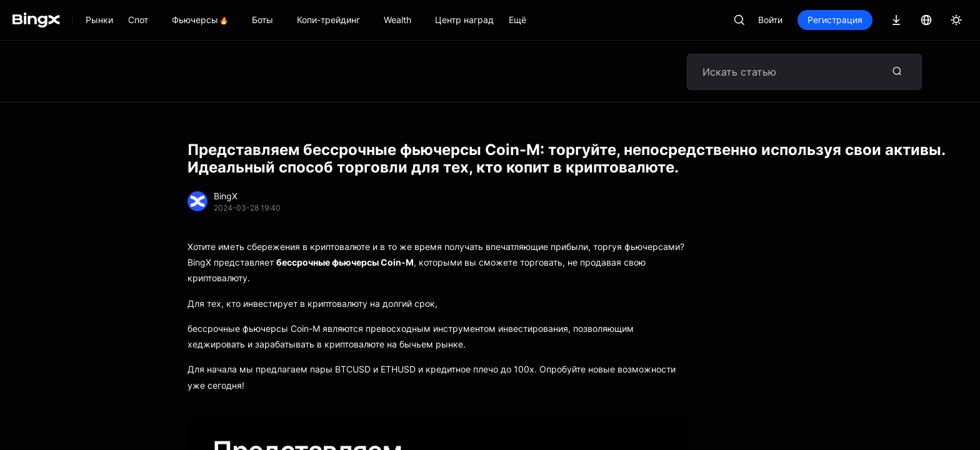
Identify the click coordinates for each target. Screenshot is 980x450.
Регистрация (835, 20)
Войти (770, 20)
